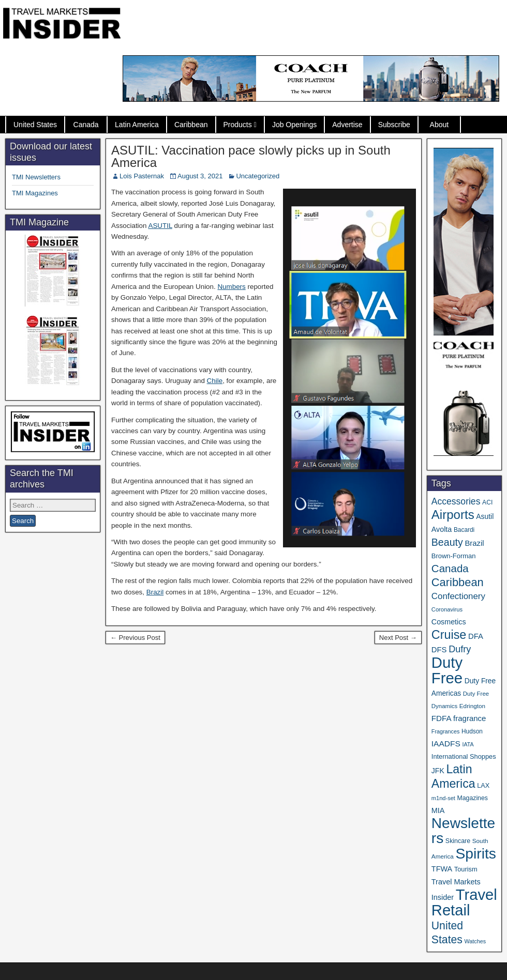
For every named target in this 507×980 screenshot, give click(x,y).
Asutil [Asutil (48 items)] (485, 516)
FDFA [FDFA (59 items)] (442, 718)
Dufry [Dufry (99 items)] (460, 649)
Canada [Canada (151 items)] (450, 568)
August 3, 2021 (200, 176)
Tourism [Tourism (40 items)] (466, 869)
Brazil (155, 592)
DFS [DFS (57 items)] (439, 650)
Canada (86, 125)
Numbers (231, 287)
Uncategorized (258, 176)
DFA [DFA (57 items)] (476, 636)
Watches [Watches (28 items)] (475, 941)
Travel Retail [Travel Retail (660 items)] (464, 902)
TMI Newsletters (36, 177)
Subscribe (394, 125)
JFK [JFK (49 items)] (438, 771)
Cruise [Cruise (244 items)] (449, 635)
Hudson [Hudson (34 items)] (472, 731)
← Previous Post (135, 638)
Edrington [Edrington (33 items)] (472, 706)
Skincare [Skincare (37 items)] (458, 841)
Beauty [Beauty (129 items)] (447, 542)
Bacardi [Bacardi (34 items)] (464, 530)
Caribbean (191, 125)
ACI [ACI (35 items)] (487, 502)
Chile (215, 381)
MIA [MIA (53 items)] (438, 810)
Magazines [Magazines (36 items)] (473, 798)
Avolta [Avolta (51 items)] (442, 529)
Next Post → (398, 638)
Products (238, 125)
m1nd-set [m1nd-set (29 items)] (443, 798)
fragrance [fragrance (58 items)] (469, 718)
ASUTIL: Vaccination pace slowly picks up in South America (251, 156)
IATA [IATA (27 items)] (468, 744)
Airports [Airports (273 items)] (453, 515)
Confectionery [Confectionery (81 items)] (458, 596)
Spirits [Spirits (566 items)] (476, 853)
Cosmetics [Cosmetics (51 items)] (449, 622)
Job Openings (294, 125)
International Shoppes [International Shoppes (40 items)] (464, 756)
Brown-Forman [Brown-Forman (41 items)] (454, 556)
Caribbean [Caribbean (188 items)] (458, 582)
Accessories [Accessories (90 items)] (456, 501)
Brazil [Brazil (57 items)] (474, 543)
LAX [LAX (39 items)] (483, 786)
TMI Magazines (35, 193)
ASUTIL (160, 226)
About (439, 125)
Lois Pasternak (142, 176)
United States (35, 125)
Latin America (137, 125)
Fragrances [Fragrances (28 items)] (446, 731)
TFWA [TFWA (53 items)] (442, 869)
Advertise (347, 125)
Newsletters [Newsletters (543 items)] (463, 831)
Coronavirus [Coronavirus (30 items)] (447, 609)
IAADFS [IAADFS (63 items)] (446, 744)
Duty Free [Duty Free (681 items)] (447, 670)
